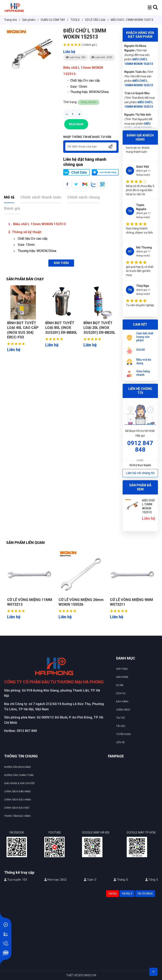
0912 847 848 (140, 446)
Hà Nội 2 (127, 894)
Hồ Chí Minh (145, 894)
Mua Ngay (76, 124)
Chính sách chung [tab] (84, 197)
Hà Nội (113, 894)
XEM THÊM (61, 263)
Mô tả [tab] (9, 197)
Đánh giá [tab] (12, 208)
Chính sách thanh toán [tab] (41, 197)
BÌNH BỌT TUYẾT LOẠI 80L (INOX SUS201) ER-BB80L (61, 327)
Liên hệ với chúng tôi (140, 473)
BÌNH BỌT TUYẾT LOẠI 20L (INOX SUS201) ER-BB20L (99, 327)
